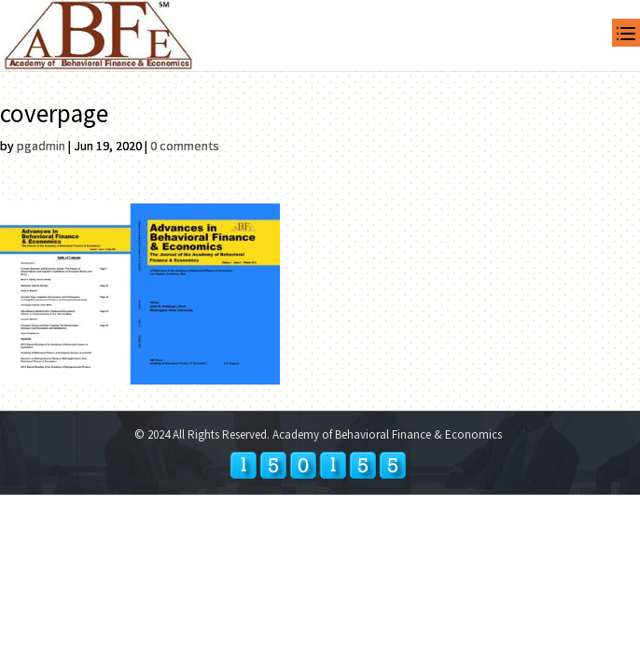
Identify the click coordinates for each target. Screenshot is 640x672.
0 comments (185, 146)
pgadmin (41, 146)
